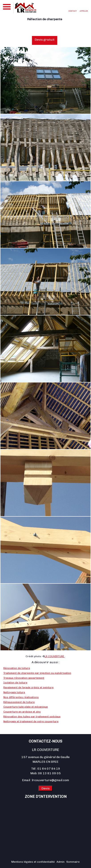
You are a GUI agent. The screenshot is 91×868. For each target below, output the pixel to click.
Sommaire (73, 862)
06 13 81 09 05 (49, 773)
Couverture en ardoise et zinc (22, 712)
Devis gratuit (47, 40)
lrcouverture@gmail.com (51, 780)
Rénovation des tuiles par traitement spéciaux (32, 717)
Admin (61, 862)
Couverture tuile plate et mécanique (26, 707)
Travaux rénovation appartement (24, 678)
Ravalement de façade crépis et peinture (28, 687)
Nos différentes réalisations (21, 697)
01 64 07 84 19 (49, 769)
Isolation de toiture (15, 683)
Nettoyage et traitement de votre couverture (31, 721)
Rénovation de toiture (17, 668)
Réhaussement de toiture (19, 702)
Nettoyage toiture (14, 692)
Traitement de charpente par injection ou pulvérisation (37, 673)
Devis (45, 788)
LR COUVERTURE (55, 656)
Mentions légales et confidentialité (33, 862)
